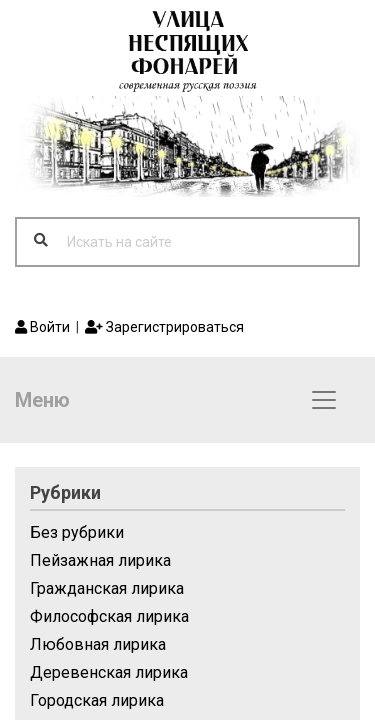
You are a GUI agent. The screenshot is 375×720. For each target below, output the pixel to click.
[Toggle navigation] (324, 400)
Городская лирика (97, 700)
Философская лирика (109, 616)
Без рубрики (77, 532)
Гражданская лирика (107, 588)
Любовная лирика (98, 644)
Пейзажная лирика (100, 560)
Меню (42, 400)
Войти (42, 327)
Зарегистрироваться (164, 327)
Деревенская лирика (109, 672)
